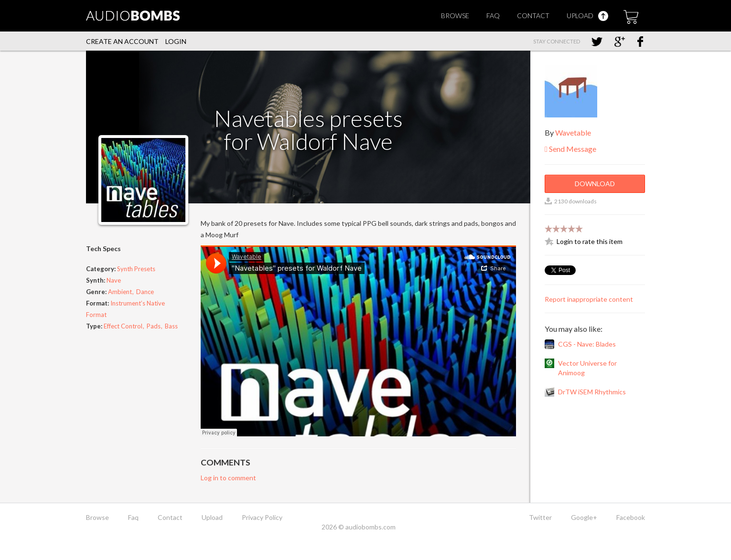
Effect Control (123, 326)
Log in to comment (228, 478)
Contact (533, 16)
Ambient (120, 292)
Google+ (584, 517)
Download (595, 184)
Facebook (631, 517)
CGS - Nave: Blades (587, 344)
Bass (171, 326)
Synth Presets (136, 269)
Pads (154, 326)
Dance (145, 292)
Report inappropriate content (589, 299)
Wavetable (573, 132)
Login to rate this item (590, 241)
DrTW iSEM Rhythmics (592, 392)
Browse (455, 16)
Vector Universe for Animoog (587, 368)
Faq (493, 16)
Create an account (122, 41)
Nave (114, 280)
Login (176, 41)
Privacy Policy (262, 517)
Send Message (570, 149)
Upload (587, 16)
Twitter (540, 517)
